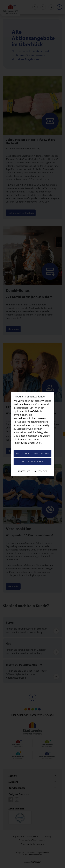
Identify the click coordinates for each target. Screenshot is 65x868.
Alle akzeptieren (33, 461)
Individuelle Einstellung (33, 453)
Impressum (24, 471)
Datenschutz (41, 471)
